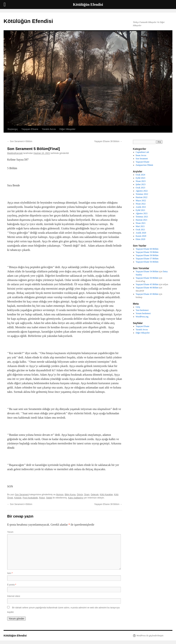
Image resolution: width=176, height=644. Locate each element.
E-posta (12, 585)
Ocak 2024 (140, 175)
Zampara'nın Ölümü (144, 165)
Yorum (10, 532)
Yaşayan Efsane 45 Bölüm (147, 284)
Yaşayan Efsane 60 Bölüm (147, 249)
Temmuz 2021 (142, 217)
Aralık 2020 (141, 233)
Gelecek (95, 495)
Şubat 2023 (141, 184)
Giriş (138, 307)
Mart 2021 (140, 226)
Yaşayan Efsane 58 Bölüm (147, 255)
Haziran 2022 (142, 197)
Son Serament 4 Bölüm (20, 141)
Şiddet (49, 498)
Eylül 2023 (141, 178)
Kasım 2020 (141, 236)
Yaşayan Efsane (30, 129)
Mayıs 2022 (141, 201)
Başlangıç (13, 129)
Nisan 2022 (141, 204)
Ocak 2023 (140, 188)
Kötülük (18, 498)
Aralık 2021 (141, 207)
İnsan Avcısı (141, 155)
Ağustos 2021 (142, 213)
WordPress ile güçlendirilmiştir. (150, 636)
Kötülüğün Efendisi (28, 21)
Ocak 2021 (140, 230)
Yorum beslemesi (143, 313)
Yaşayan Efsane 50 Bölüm (147, 278)
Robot (42, 498)
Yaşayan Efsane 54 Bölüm (147, 271)
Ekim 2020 (141, 239)
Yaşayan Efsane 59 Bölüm (147, 252)
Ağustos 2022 (142, 191)
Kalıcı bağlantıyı (76, 498)
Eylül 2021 (141, 210)
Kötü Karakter (106, 495)
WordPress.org (142, 317)
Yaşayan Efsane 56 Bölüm (147, 262)
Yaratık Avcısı (49, 129)
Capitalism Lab (142, 152)
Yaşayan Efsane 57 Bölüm (147, 259)
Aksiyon (60, 495)
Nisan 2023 (141, 181)
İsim (10, 573)
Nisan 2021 (141, 223)
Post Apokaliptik (30, 498)
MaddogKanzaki (15, 153)
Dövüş (80, 495)
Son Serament (22, 495)
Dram (87, 495)
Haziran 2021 (142, 220)
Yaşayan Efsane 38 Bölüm (108, 141)
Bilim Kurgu (70, 495)
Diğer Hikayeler (67, 129)
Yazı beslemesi (142, 310)
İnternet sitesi (14, 596)
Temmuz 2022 (142, 194)
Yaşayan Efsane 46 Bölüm (147, 288)
